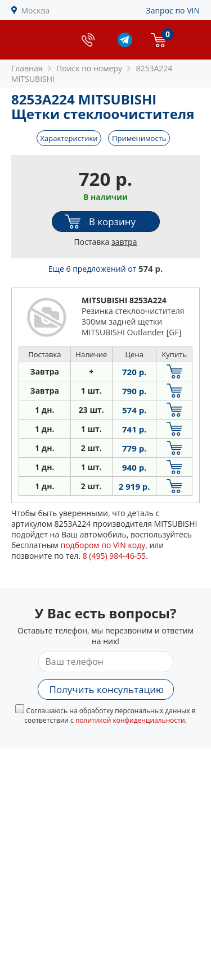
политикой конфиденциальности (130, 720)
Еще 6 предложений (106, 269)
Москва (36, 10)
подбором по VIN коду (103, 545)
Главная (27, 68)
